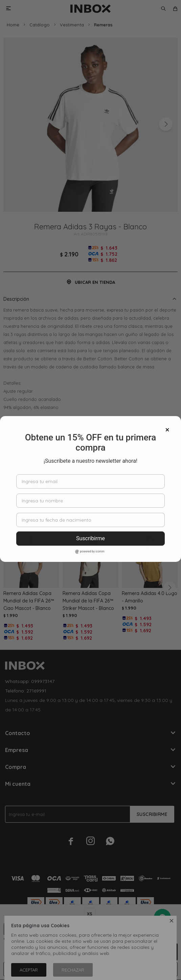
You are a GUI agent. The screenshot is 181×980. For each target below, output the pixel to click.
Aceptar (29, 970)
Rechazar (73, 970)
